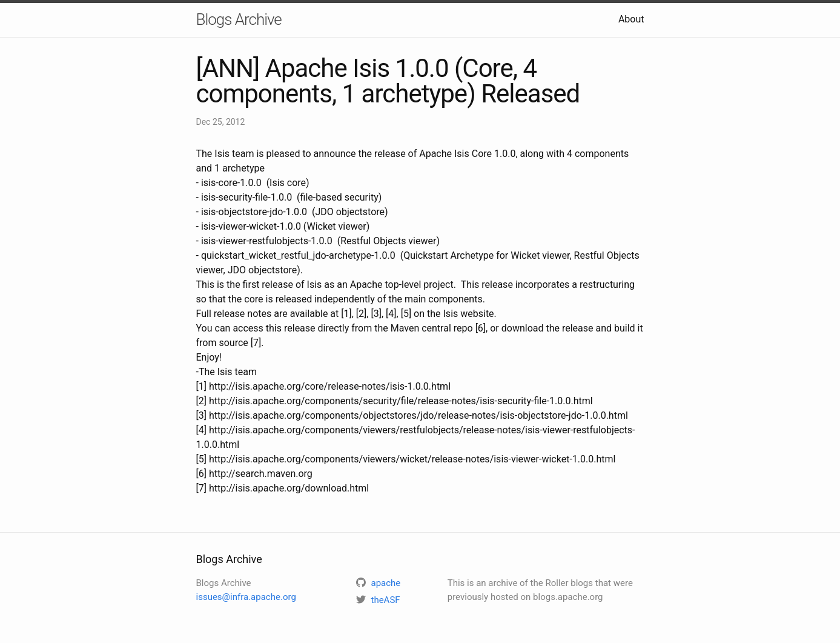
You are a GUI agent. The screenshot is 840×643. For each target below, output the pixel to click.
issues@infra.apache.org (246, 597)
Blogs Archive (239, 19)
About (631, 19)
